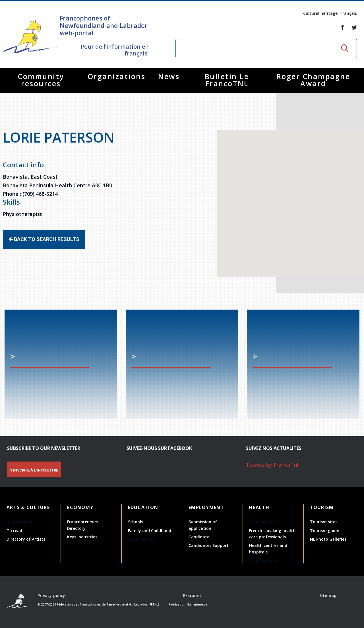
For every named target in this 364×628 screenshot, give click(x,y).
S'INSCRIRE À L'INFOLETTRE (34, 470)
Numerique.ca (197, 604)
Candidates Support (209, 545)
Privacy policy (51, 595)
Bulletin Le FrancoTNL (227, 80)
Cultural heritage (320, 13)
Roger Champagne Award (313, 80)
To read (14, 531)
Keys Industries (82, 537)
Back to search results (44, 239)
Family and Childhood (150, 531)
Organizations (117, 76)
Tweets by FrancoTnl (272, 465)
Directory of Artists (26, 539)
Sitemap (328, 595)
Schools (136, 522)
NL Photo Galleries (328, 539)
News (169, 76)
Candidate (199, 537)
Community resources (41, 80)
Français (349, 13)
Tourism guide (324, 531)
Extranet (192, 595)
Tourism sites (324, 522)
